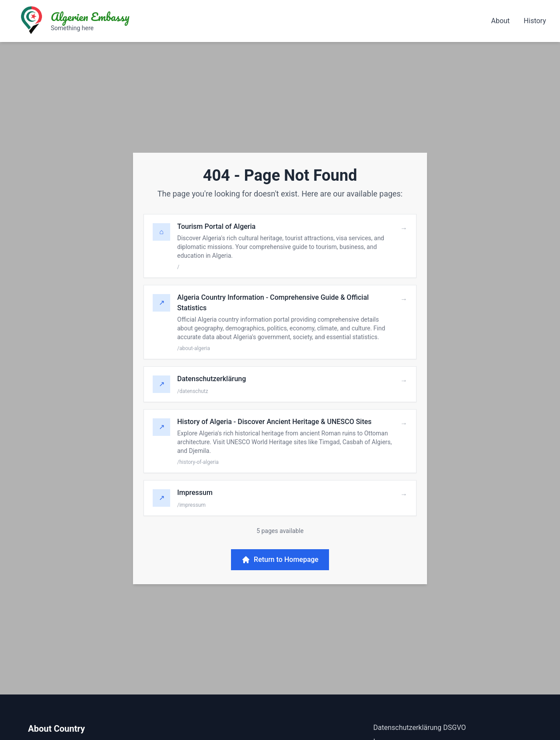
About (500, 21)
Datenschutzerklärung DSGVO (420, 728)
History (535, 21)
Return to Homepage (280, 560)
